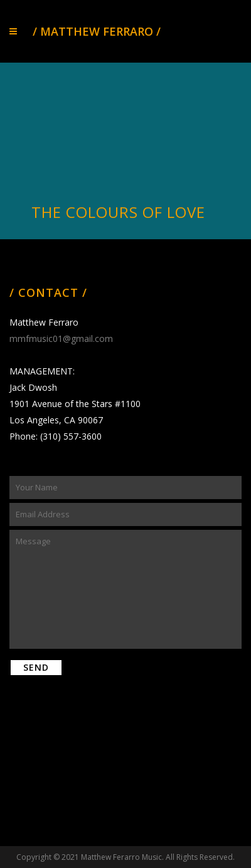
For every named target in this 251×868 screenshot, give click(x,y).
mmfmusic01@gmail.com (61, 338)
